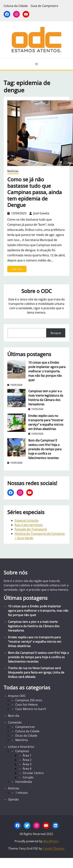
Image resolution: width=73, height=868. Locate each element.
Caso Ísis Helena (26, 705)
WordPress (51, 841)
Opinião (13, 799)
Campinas (22, 751)
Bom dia (14, 716)
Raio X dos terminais (29, 525)
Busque (56, 333)
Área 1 (27, 755)
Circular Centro (33, 773)
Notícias (13, 171)
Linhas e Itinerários (21, 747)
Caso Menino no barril (31, 709)
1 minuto (22, 793)
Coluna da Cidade (27, 731)
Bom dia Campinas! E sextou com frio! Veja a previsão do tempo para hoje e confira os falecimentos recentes (45, 449)
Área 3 (27, 764)
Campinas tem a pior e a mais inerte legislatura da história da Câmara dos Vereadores (46, 398)
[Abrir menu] (36, 64)
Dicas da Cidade (26, 736)
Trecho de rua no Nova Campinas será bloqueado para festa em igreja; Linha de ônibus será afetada (36, 672)
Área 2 (27, 760)
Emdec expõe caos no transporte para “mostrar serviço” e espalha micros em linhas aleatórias (46, 422)
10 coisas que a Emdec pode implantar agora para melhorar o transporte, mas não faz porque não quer (47, 371)
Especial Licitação (27, 520)
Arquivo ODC (17, 696)
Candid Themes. (54, 848)
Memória (22, 740)
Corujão (28, 777)
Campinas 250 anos (29, 700)
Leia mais (18, 270)
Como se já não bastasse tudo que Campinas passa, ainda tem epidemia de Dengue (35, 192)
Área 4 (27, 769)
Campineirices (25, 727)
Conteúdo (15, 722)
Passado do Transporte (31, 529)
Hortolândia (24, 782)
